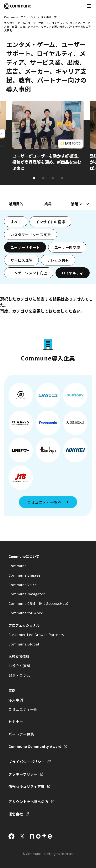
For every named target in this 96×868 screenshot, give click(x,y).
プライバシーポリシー (27, 762)
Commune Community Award (35, 746)
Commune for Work (26, 613)
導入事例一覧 (49, 17)
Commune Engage (24, 575)
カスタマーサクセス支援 (31, 234)
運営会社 (16, 814)
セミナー (16, 722)
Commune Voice (23, 585)
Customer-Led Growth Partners (36, 634)
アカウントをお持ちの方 (29, 801)
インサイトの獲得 (50, 222)
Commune (17, 566)
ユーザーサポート (25, 247)
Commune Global (24, 644)
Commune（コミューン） (20, 17)
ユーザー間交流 (67, 247)
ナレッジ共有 (58, 260)
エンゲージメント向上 (29, 273)
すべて (16, 222)
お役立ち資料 (19, 666)
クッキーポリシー (23, 774)
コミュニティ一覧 (23, 709)
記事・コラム (19, 675)
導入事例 (16, 700)
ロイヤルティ (72, 273)
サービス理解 (21, 260)
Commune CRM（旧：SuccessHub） (40, 603)
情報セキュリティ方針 (27, 786)
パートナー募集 (21, 734)
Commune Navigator (27, 594)
